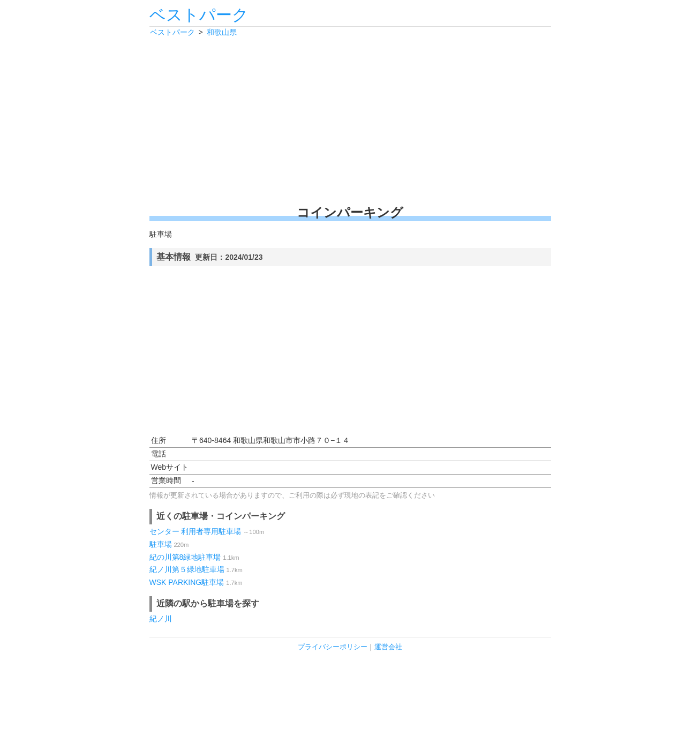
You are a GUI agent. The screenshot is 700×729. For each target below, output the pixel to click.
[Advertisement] (350, 121)
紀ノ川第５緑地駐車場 (187, 569)
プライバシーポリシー (333, 647)
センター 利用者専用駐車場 (195, 531)
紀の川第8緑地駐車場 (185, 557)
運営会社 (388, 647)
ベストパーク (199, 15)
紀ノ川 (161, 619)
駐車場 (161, 544)
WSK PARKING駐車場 (187, 582)
